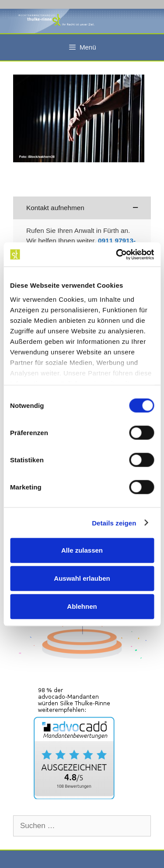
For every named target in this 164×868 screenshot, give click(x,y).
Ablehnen (82, 606)
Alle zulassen (82, 550)
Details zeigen (114, 523)
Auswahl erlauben (82, 578)
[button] (82, 208)
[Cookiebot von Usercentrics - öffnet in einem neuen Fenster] (117, 254)
